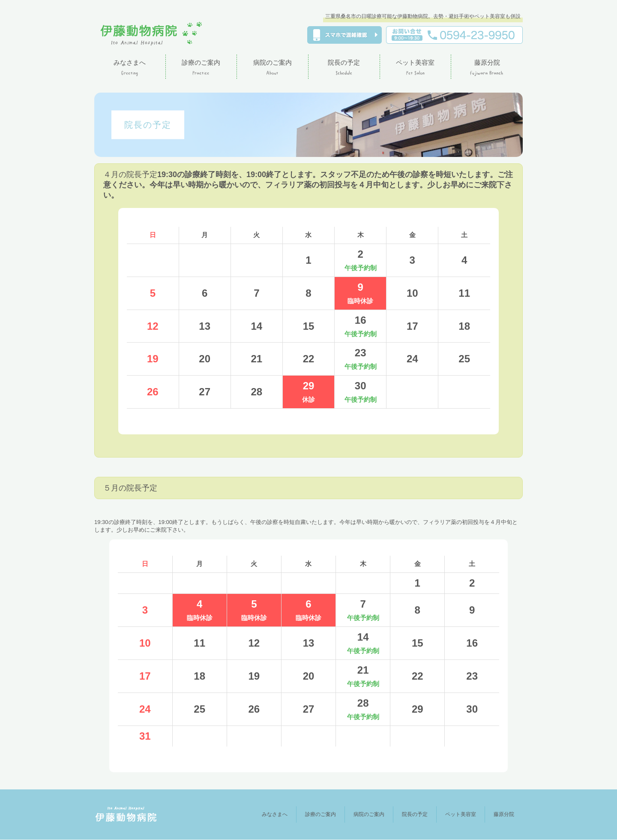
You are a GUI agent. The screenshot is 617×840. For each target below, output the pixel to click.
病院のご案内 (361, 814)
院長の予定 (409, 814)
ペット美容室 (458, 814)
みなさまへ (262, 814)
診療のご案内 (310, 814)
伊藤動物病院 (151, 34)
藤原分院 (503, 814)
